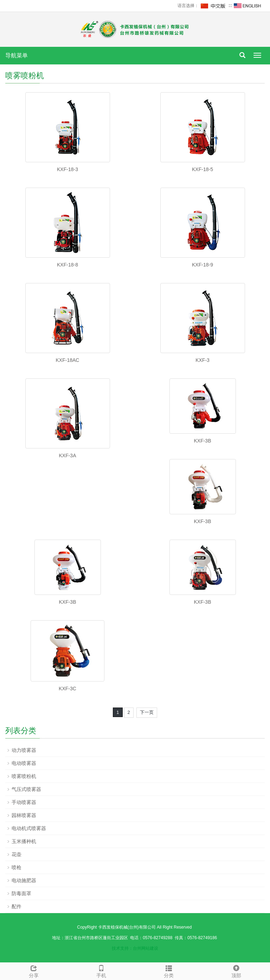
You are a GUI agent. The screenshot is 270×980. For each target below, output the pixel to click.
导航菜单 (17, 55)
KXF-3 (202, 360)
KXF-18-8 (67, 265)
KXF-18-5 (202, 169)
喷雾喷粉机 (24, 776)
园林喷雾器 (24, 815)
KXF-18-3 (67, 169)
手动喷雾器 (24, 802)
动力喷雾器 (24, 750)
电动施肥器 (24, 880)
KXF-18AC (68, 360)
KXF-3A (67, 456)
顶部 (236, 970)
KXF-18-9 (202, 265)
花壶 (17, 854)
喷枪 (17, 867)
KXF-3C (67, 689)
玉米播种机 (24, 841)
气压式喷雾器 (26, 789)
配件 (17, 906)
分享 (34, 970)
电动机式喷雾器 (29, 828)
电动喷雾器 (24, 763)
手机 (101, 970)
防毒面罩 (21, 893)
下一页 (147, 712)
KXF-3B (202, 441)
